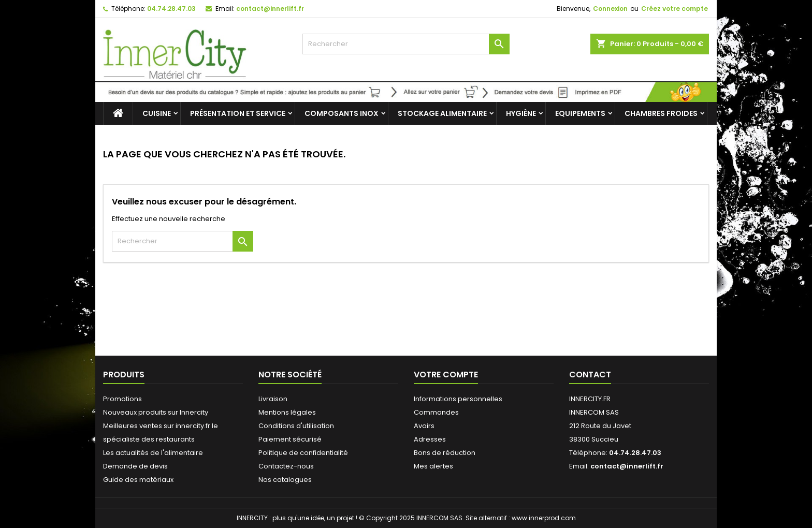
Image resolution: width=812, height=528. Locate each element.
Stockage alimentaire (442, 113)
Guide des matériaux (138, 480)
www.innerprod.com (544, 518)
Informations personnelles (458, 399)
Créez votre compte (675, 9)
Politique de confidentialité (303, 453)
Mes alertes (433, 466)
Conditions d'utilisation (296, 426)
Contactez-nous (286, 466)
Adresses (430, 439)
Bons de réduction (445, 453)
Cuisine (157, 113)
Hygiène (521, 113)
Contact (590, 375)
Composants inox (342, 113)
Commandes (436, 412)
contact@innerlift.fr (270, 9)
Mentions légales (287, 412)
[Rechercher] (406, 44)
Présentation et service (238, 113)
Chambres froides (661, 113)
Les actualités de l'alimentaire (153, 453)
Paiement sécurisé (290, 439)
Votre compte (446, 375)
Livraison (273, 399)
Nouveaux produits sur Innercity (156, 412)
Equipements (580, 113)
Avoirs (424, 426)
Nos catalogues (285, 480)
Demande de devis (135, 466)
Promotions (122, 399)
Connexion (610, 9)
